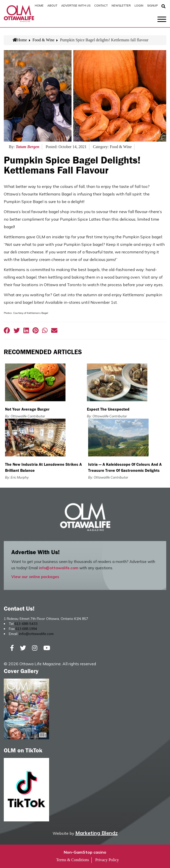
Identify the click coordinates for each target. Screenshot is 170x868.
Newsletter (121, 6)
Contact (101, 6)
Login (139, 6)
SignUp (152, 6)
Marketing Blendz (96, 833)
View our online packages (35, 577)
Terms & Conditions (73, 860)
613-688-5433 (26, 624)
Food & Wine (43, 40)
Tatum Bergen (27, 147)
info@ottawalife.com (59, 568)
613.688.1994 (26, 629)
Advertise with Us (76, 6)
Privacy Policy (107, 860)
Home (39, 6)
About (52, 6)
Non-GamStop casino (85, 852)
